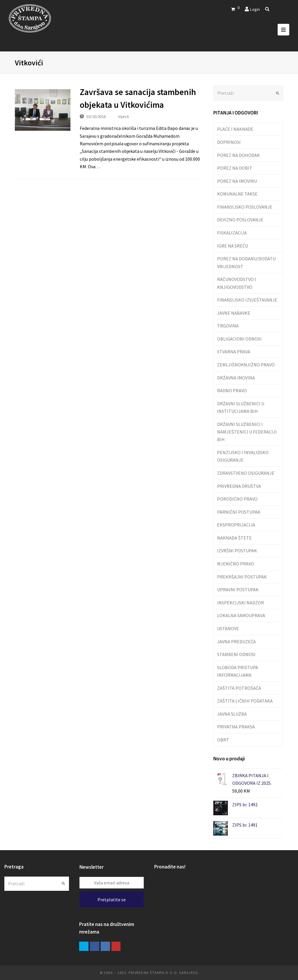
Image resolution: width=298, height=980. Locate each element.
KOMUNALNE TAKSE (237, 194)
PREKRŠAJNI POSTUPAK (242, 577)
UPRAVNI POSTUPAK (238, 590)
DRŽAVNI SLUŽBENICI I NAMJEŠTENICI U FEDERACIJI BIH (247, 432)
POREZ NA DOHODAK (238, 155)
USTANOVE (228, 628)
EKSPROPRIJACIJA (236, 525)
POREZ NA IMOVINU (237, 181)
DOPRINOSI (229, 142)
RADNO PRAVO (232, 390)
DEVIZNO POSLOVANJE (240, 220)
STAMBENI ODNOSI (236, 654)
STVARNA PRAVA (234, 352)
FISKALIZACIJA (232, 233)
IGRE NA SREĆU (233, 246)
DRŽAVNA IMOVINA (236, 378)
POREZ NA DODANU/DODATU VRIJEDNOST (246, 262)
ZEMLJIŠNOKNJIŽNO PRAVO (246, 365)
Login (255, 9)
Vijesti (124, 116)
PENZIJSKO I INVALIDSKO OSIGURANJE (243, 456)
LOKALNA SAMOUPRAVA (241, 615)
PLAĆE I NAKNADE (235, 129)
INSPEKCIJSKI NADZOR (241, 603)
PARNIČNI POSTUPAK (239, 512)
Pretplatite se (112, 900)
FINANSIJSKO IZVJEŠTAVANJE (247, 300)
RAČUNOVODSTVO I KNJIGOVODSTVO (237, 283)
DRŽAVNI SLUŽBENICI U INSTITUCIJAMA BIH (241, 407)
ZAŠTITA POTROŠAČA (239, 688)
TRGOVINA (228, 326)
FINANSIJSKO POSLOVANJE (245, 207)
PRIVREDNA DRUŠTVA (239, 486)
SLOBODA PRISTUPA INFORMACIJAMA (238, 671)
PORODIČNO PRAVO (237, 499)
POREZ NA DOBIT (235, 168)
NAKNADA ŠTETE (234, 538)
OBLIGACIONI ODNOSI (239, 339)
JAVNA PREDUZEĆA (236, 642)
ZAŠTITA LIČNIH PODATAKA (245, 701)
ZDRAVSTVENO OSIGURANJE (246, 473)
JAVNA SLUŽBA (232, 714)
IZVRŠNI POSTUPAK (237, 551)
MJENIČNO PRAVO (236, 564)
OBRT (223, 740)
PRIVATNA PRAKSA (236, 727)
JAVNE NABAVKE (234, 313)
